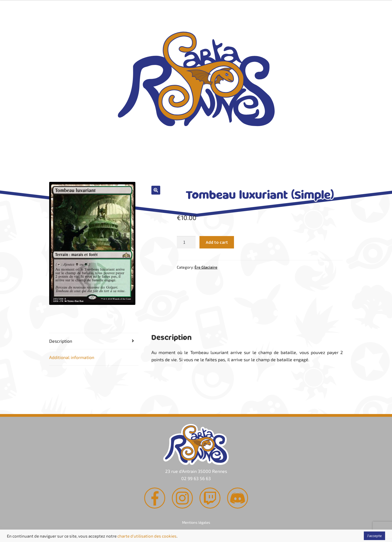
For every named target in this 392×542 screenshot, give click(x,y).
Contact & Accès (273, 171)
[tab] (94, 341)
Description (61, 341)
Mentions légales (196, 522)
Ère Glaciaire (206, 267)
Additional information (72, 357)
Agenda (194, 171)
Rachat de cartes (114, 171)
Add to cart (217, 242)
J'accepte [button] (374, 536)
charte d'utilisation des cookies (147, 536)
